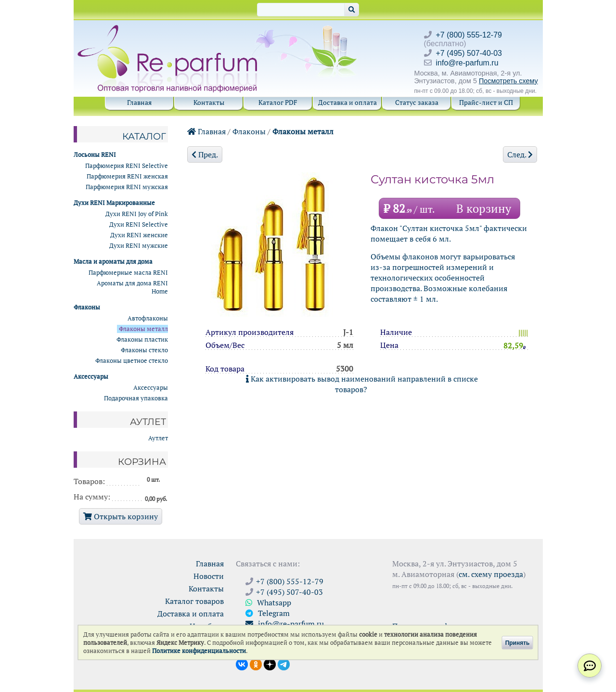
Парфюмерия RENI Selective (127, 166)
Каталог (144, 136)
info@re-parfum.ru (467, 63)
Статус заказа (417, 102)
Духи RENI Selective (139, 224)
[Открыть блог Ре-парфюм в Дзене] (270, 664)
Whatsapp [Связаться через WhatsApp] (268, 602)
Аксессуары (151, 388)
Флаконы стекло (144, 350)
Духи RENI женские (139, 235)
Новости (209, 576)
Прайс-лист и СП (486, 102)
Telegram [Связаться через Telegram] (268, 613)
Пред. (205, 154)
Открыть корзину (121, 516)
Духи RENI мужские (139, 246)
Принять (518, 642)
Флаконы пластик (142, 340)
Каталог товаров (194, 601)
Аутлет (158, 438)
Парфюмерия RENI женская (127, 176)
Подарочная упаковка (136, 398)
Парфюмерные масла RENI (128, 273)
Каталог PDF (278, 102)
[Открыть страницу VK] (242, 664)
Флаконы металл (303, 131)
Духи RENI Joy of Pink (137, 214)
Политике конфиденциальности (199, 651)
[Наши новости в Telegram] (284, 664)
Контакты (209, 102)
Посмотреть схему (508, 81)
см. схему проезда (491, 574)
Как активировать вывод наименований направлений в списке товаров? (362, 384)
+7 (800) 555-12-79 (469, 35)
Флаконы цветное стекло (132, 361)
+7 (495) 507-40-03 (469, 53)
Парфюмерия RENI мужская (127, 187)
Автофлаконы (148, 318)
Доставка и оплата (347, 102)
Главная (139, 102)
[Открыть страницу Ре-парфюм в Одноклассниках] (256, 664)
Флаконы (249, 131)
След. (520, 154)
